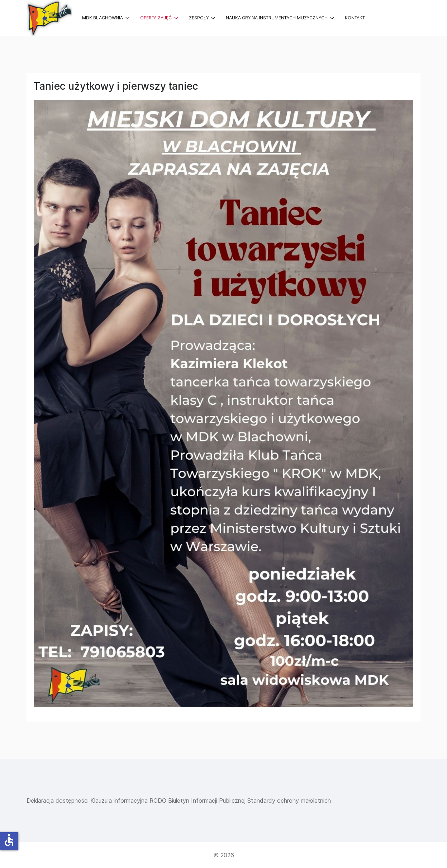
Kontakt (355, 18)
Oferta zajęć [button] (159, 18)
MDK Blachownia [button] (106, 18)
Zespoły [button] (202, 18)
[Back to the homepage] (49, 18)
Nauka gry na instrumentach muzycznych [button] (280, 18)
